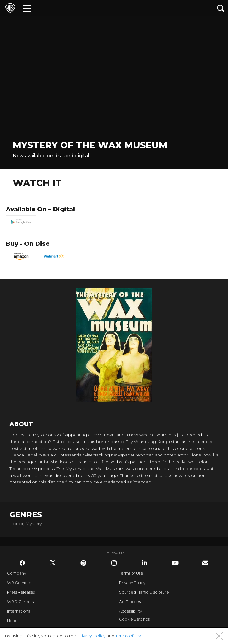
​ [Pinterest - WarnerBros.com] (83, 563)
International (19, 611)
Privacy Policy (132, 583)
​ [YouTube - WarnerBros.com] (175, 563)
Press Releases (21, 592)
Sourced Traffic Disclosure (144, 592)
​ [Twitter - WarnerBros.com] (53, 563)
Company (17, 573)
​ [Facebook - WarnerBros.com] (22, 563)
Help (12, 621)
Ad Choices (130, 602)
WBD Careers (20, 602)
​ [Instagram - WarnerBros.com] (114, 563)
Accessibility (130, 611)
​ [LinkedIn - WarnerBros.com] (145, 563)
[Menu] (27, 8)
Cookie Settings (134, 619)
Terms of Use (131, 573)
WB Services (19, 583)
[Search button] (221, 8)
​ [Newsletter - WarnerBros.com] (205, 563)
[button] (219, 636)
